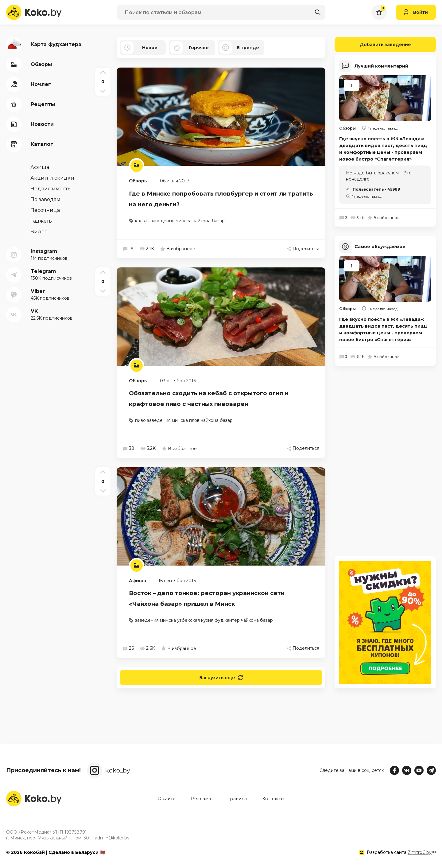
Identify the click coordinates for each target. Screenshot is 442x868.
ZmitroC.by (420, 852)
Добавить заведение (373, 45)
